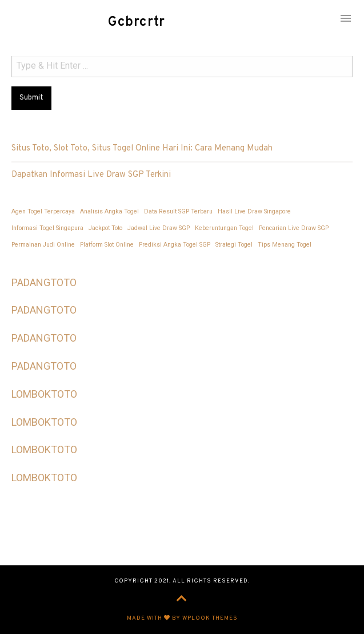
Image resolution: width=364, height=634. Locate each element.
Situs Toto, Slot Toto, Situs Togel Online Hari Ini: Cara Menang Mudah (142, 148)
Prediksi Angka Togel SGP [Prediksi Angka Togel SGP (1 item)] (175, 245)
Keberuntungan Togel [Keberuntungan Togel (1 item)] (224, 228)
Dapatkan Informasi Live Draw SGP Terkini (91, 175)
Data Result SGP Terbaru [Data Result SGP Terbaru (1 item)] (178, 211)
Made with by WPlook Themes (182, 618)
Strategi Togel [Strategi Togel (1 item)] (234, 245)
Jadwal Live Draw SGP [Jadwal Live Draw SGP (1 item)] (159, 228)
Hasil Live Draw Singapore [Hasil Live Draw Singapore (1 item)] (254, 211)
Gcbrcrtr (137, 22)
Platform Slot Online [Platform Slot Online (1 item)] (107, 245)
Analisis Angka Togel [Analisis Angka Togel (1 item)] (109, 211)
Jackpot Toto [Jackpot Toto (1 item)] (105, 228)
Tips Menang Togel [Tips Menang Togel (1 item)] (285, 245)
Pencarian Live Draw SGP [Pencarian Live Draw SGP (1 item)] (294, 228)
